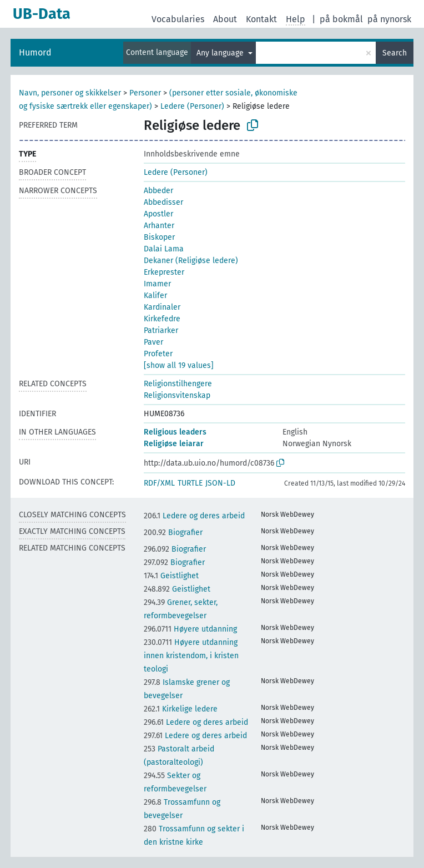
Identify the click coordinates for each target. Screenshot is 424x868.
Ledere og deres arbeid (194, 516)
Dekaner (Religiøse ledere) (191, 261)
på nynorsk (389, 19)
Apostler (158, 214)
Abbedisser (163, 202)
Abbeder (158, 191)
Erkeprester (164, 272)
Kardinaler (162, 307)
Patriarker (161, 330)
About (225, 19)
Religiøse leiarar (174, 444)
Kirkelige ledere (181, 709)
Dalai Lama (164, 249)
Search (395, 53)
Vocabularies (178, 19)
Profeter (158, 354)
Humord (35, 52)
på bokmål (341, 19)
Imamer (157, 284)
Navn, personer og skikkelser (70, 93)
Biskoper (159, 237)
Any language (221, 53)
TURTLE (190, 483)
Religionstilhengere (178, 384)
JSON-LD (220, 483)
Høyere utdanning (190, 629)
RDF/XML (159, 483)
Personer (145, 93)
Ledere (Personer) (192, 106)
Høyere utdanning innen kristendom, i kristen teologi (191, 656)
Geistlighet (171, 576)
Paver (153, 342)
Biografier (173, 533)
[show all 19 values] (179, 365)
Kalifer (155, 296)
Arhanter (159, 226)
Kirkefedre (162, 319)
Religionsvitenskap (177, 395)
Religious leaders (175, 432)
